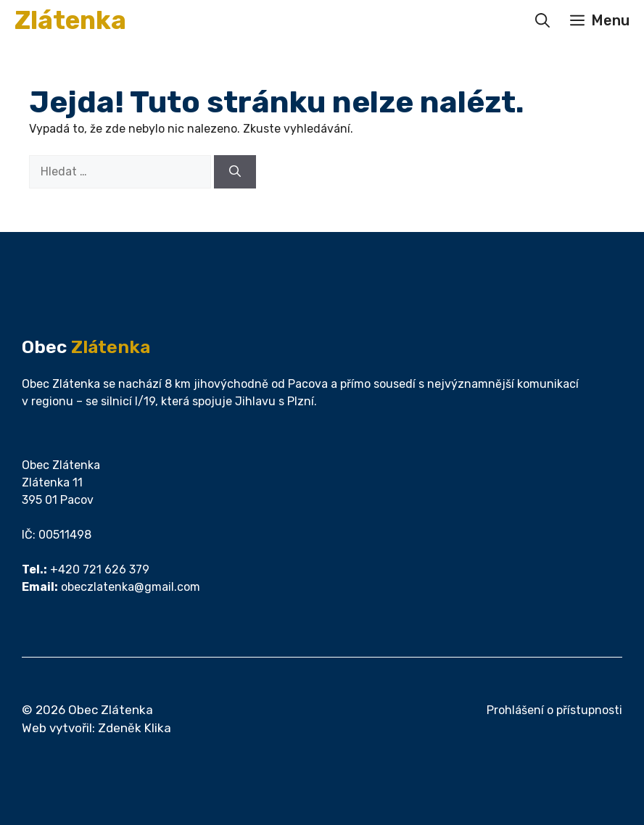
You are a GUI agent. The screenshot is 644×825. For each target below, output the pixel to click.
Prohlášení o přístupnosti (554, 710)
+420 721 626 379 (100, 569)
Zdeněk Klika (135, 728)
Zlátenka (70, 20)
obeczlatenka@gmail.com (131, 587)
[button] (542, 20)
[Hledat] (235, 172)
